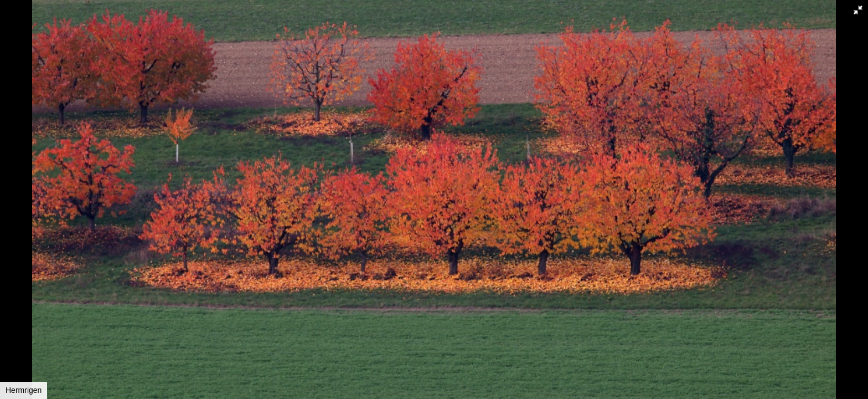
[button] (858, 10)
